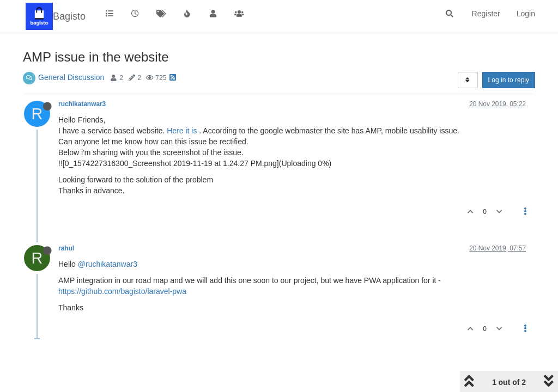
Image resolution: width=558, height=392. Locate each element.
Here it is (182, 131)
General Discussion (71, 77)
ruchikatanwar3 (82, 104)
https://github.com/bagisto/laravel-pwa (122, 291)
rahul (66, 248)
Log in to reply (509, 80)
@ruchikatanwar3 (108, 264)
